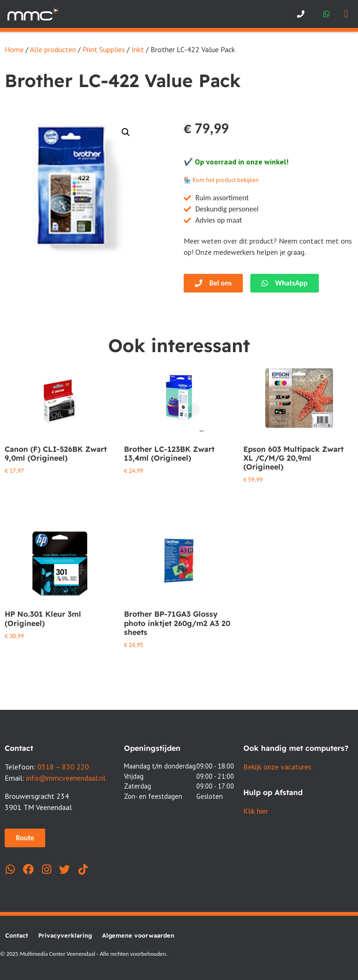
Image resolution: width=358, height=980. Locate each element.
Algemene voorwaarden (138, 935)
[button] (346, 14)
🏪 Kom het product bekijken (221, 180)
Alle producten (53, 49)
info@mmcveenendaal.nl (66, 778)
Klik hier (256, 811)
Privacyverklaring (65, 935)
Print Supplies (104, 49)
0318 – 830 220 (63, 767)
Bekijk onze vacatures (277, 767)
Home (14, 49)
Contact (17, 935)
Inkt (138, 49)
